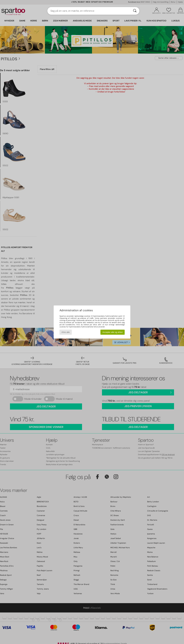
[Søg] (135, 11)
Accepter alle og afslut (112, 332)
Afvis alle (66, 332)
